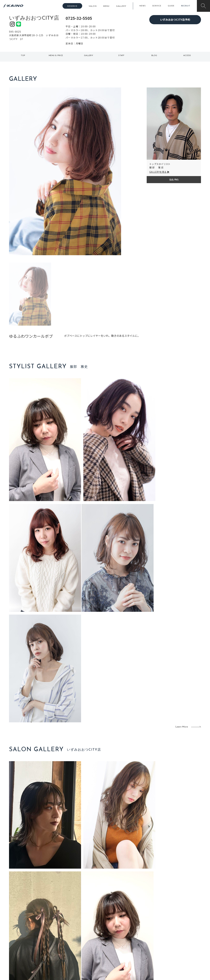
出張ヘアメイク (144, 928)
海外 (86, 949)
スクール (140, 933)
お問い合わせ (175, 954)
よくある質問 (31, 938)
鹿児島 (87, 943)
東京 (67, 928)
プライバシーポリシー (180, 949)
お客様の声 (31, 943)
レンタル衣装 (115, 938)
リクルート (174, 938)
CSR (170, 943)
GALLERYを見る (158, 172)
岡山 (86, 933)
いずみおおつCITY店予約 (175, 19)
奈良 (67, 949)
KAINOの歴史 (175, 933)
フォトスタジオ (116, 933)
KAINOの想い (175, 928)
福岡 (86, 938)
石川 (86, 928)
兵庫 (67, 954)
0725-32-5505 (79, 18)
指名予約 (174, 180)
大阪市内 (69, 933)
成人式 (139, 938)
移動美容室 (114, 928)
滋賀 (67, 943)
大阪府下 (69, 938)
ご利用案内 (31, 932)
